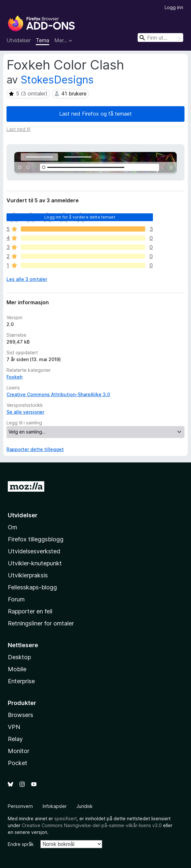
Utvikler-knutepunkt (35, 563)
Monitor (19, 751)
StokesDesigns (57, 80)
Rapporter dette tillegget (35, 449)
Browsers (20, 715)
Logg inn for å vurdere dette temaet (80, 217)
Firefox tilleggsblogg (36, 539)
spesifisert (66, 818)
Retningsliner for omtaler (41, 623)
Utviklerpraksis (28, 575)
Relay (15, 739)
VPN (14, 727)
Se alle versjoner (25, 412)
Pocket (18, 763)
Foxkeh (14, 377)
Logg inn (174, 7)
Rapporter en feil (30, 611)
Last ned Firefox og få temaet (95, 114)
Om (13, 527)
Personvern (20, 806)
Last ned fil (18, 129)
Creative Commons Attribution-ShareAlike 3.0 (58, 394)
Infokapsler (55, 806)
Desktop (19, 657)
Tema (42, 40)
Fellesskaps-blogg (32, 587)
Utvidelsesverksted (34, 551)
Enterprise (21, 681)
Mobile (17, 669)
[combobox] (160, 38)
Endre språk (21, 844)
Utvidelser (19, 40)
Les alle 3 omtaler (27, 279)
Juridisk (85, 806)
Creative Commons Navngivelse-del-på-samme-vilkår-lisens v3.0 (92, 825)
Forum (16, 599)
